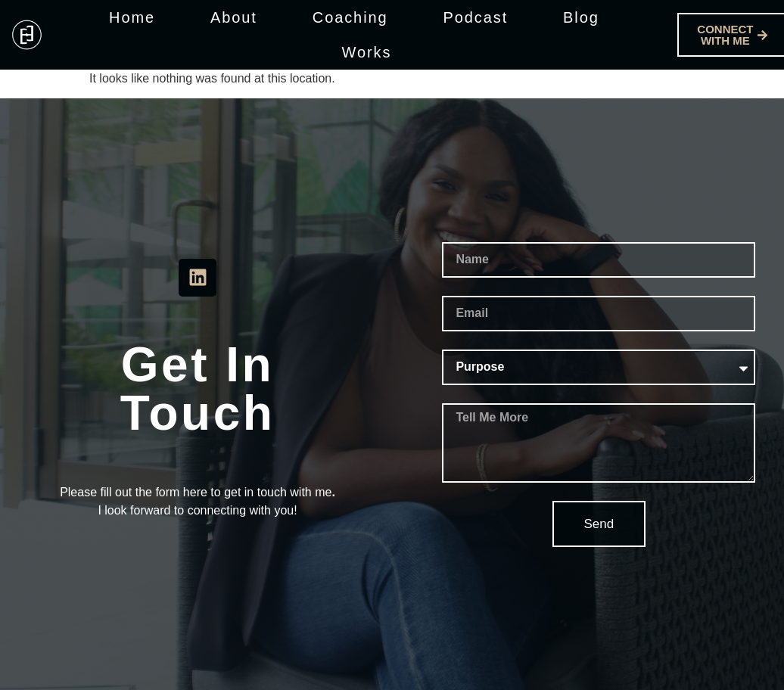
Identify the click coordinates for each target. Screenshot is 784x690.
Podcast (476, 17)
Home (132, 17)
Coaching (350, 17)
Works (367, 52)
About (234, 17)
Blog (581, 17)
